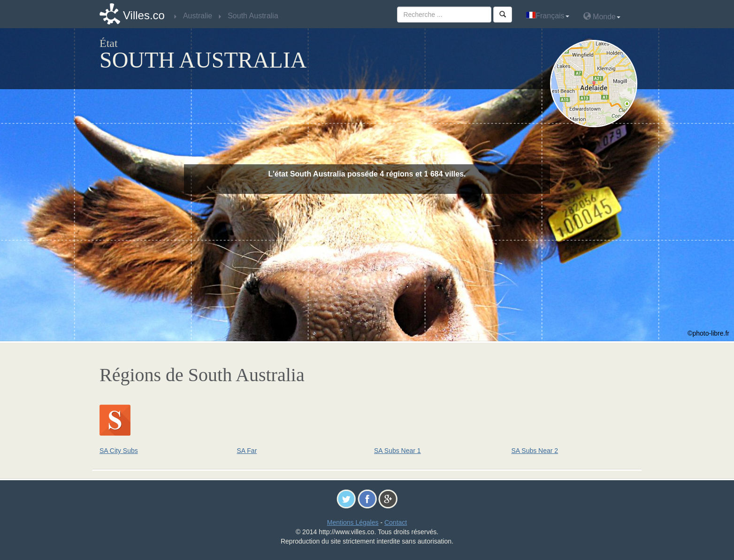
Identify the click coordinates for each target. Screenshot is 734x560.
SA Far (247, 451)
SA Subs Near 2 (535, 451)
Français (547, 16)
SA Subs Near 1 (398, 451)
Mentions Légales (353, 522)
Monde (602, 16)
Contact (396, 522)
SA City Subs (119, 451)
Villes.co (144, 15)
